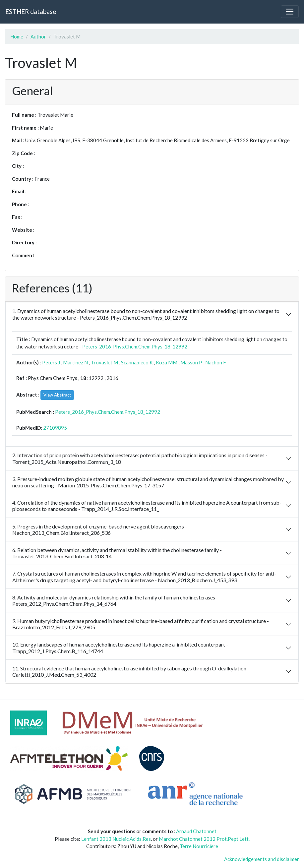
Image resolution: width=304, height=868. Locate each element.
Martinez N (75, 362)
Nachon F (216, 362)
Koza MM (167, 362)
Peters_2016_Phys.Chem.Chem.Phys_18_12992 (135, 346)
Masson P (191, 362)
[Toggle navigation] (290, 12)
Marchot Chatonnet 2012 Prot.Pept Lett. (204, 839)
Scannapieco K (137, 362)
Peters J (51, 362)
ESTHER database (31, 11)
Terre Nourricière (199, 846)
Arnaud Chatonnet (196, 831)
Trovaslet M (104, 362)
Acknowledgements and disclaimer (262, 859)
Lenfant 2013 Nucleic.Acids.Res (116, 839)
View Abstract (57, 395)
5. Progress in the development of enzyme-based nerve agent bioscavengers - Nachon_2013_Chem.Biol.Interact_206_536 (100, 529)
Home (17, 36)
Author (38, 36)
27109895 (55, 428)
